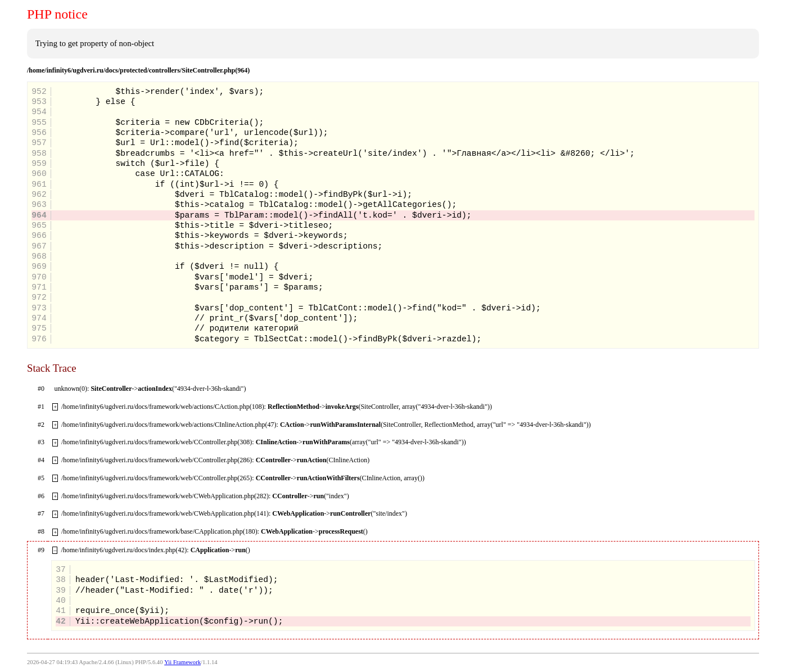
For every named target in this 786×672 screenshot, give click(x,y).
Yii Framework (182, 662)
